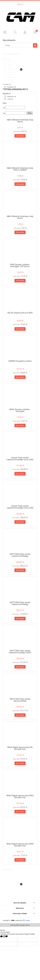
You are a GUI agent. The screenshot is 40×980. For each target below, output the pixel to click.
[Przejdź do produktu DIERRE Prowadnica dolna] (20, 348)
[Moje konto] (25, 32)
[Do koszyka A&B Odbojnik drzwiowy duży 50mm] (20, 136)
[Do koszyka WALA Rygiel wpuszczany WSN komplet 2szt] (20, 860)
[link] (8, 62)
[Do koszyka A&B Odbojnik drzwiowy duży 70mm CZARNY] (20, 184)
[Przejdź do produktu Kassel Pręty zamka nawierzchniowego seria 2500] (20, 493)
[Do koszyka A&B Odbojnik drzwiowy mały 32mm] (20, 232)
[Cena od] (15, 108)
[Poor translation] (5, 936)
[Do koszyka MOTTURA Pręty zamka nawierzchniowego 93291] (20, 667)
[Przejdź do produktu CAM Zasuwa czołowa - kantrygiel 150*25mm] (20, 252)
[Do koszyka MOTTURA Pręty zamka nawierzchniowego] (20, 570)
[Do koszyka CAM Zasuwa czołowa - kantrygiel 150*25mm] (20, 281)
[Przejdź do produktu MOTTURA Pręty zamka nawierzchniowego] (20, 541)
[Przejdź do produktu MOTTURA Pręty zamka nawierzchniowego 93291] (20, 638)
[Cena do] (15, 113)
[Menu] (5, 32)
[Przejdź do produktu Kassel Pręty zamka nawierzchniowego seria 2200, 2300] (20, 445)
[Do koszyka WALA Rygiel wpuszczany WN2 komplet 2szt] (20, 812)
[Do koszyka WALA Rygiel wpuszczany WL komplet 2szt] (20, 763)
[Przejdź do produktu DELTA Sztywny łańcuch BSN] (20, 300)
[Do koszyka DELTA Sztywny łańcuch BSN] (20, 329)
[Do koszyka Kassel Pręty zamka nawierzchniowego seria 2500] (20, 522)
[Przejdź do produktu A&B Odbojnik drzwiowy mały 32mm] (20, 204)
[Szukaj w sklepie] (18, 45)
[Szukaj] (15, 32)
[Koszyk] (35, 32)
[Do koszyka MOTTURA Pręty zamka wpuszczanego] (20, 715)
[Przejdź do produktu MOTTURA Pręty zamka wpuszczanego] (20, 686)
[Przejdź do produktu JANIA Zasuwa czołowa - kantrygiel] (20, 397)
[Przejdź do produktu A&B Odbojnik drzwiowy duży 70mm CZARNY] (20, 155)
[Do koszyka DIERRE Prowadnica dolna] (20, 377)
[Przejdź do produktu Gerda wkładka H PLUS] (20, 894)
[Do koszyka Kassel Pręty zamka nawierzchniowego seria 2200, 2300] (20, 474)
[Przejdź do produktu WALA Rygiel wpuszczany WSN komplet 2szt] (20, 831)
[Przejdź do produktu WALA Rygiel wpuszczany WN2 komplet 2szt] (20, 783)
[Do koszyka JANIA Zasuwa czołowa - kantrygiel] (20, 426)
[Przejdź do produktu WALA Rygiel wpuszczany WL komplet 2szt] (20, 734)
